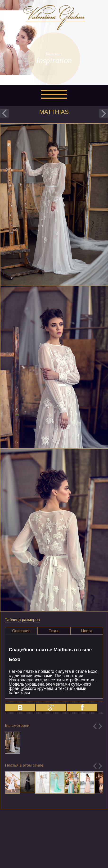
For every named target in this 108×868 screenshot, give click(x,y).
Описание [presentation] (21, 631)
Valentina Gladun (54, 18)
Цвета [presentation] (87, 631)
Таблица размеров (22, 620)
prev (4, 113)
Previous (95, 726)
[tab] (21, 631)
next (103, 113)
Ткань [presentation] (54, 631)
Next (100, 726)
